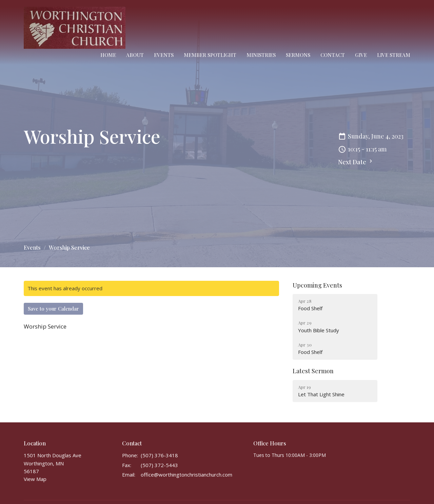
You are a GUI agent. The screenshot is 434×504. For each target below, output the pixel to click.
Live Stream (394, 55)
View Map (35, 479)
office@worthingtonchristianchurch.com (186, 475)
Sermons (298, 55)
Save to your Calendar (53, 309)
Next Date (356, 162)
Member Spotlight (210, 55)
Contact (333, 55)
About (135, 55)
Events (164, 55)
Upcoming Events (317, 285)
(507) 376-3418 (159, 455)
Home (108, 55)
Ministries (261, 55)
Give (361, 55)
